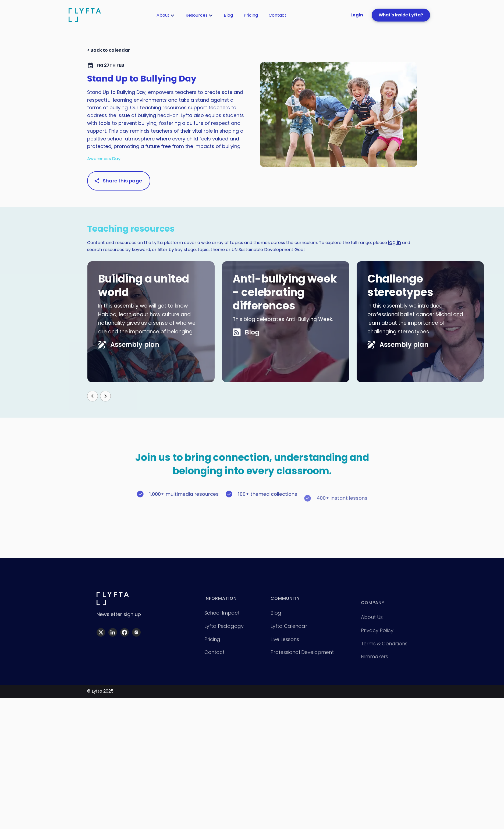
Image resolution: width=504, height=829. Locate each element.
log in (395, 242)
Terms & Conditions (384, 654)
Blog (228, 15)
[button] (166, 15)
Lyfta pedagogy (224, 633)
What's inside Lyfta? (401, 15)
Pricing (251, 15)
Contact (278, 15)
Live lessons (285, 646)
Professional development (302, 659)
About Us (372, 628)
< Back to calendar (109, 50)
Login (357, 15)
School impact (222, 620)
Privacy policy (377, 641)
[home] (85, 15)
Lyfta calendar (289, 633)
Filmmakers (375, 667)
